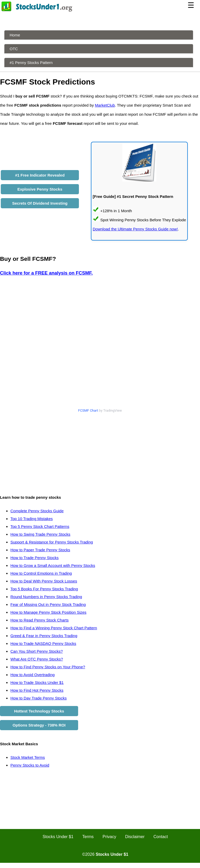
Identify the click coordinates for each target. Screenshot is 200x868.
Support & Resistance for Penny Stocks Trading (52, 542)
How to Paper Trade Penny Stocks (40, 550)
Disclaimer (135, 837)
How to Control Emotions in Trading (41, 573)
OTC (14, 49)
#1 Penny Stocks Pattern (31, 63)
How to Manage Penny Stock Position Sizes (48, 612)
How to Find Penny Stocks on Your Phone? (48, 667)
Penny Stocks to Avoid (30, 765)
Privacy (109, 837)
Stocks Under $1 (58, 837)
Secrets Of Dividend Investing (40, 203)
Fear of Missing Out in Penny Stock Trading (48, 604)
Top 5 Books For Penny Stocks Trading (44, 589)
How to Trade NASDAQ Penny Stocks (43, 643)
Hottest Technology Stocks (39, 711)
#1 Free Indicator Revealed (40, 175)
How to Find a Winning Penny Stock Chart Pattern (54, 628)
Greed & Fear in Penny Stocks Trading (44, 636)
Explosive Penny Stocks (40, 189)
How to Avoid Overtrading (33, 675)
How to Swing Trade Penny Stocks (40, 534)
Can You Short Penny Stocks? (37, 651)
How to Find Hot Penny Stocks (37, 690)
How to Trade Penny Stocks (35, 558)
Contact (161, 837)
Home (15, 35)
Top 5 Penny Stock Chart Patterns (40, 526)
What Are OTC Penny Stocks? (37, 659)
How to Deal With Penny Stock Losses (44, 581)
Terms (88, 837)
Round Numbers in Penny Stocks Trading (46, 597)
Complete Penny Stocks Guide (37, 511)
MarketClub (105, 105)
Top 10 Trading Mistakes (32, 519)
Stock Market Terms (28, 757)
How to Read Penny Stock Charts (39, 620)
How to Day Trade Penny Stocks (39, 698)
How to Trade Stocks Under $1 (37, 682)
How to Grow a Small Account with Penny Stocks (53, 565)
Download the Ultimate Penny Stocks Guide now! (135, 229)
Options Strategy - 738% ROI (39, 725)
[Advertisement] (100, 451)
